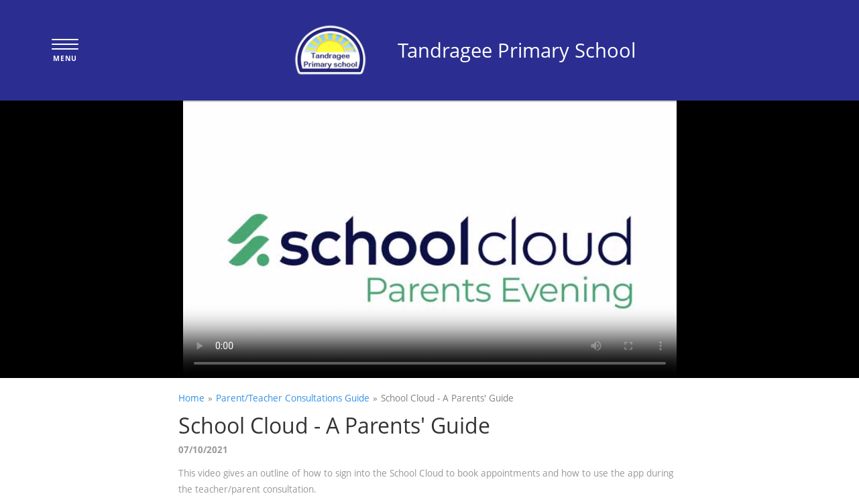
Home (191, 398)
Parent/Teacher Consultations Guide (293, 398)
